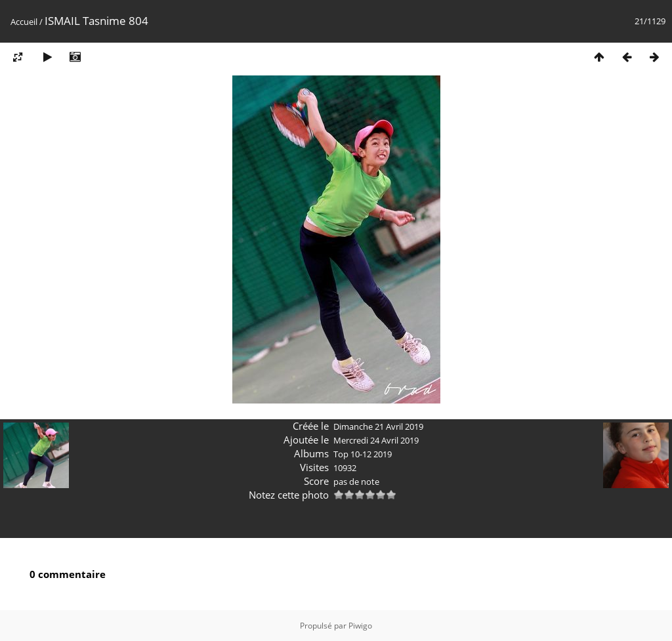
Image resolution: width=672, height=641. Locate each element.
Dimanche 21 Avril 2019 (378, 426)
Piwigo (360, 626)
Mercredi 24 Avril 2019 (376, 440)
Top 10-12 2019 (363, 454)
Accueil (24, 22)
